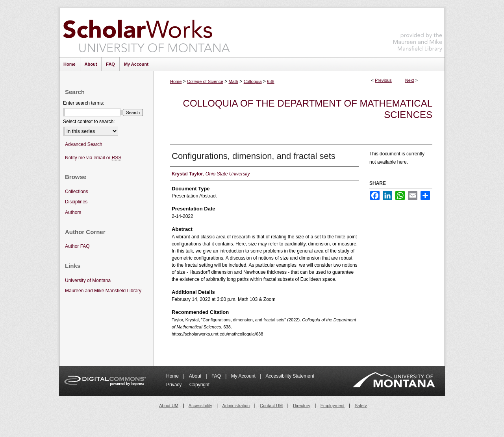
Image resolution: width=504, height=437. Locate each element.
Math (233, 81)
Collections (77, 192)
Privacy (175, 385)
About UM (169, 406)
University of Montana (88, 280)
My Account (244, 376)
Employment (333, 406)
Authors (73, 212)
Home (176, 81)
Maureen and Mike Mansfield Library (418, 31)
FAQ (217, 376)
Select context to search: (89, 122)
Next (410, 80)
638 (271, 81)
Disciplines (76, 202)
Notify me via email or (93, 158)
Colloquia (253, 81)
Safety (361, 406)
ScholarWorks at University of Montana (146, 33)
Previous (383, 80)
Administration (236, 406)
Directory (302, 406)
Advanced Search (84, 144)
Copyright (199, 385)
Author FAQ (77, 246)
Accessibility (200, 406)
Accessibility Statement (290, 376)
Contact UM (271, 406)
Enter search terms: (84, 103)
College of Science (205, 81)
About (196, 376)
